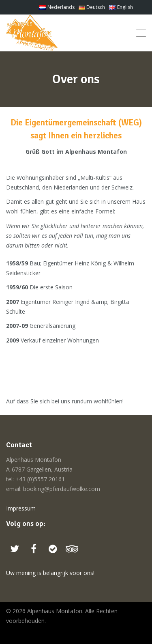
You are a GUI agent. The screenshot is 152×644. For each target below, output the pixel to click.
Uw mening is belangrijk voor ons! (50, 573)
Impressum (21, 508)
